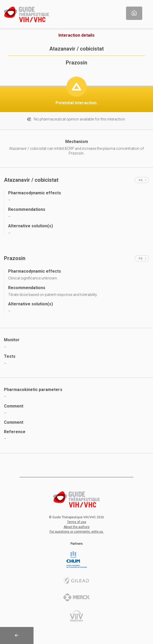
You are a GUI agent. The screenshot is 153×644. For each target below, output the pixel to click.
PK (143, 180)
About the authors (77, 527)
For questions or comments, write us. (77, 532)
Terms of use (77, 522)
